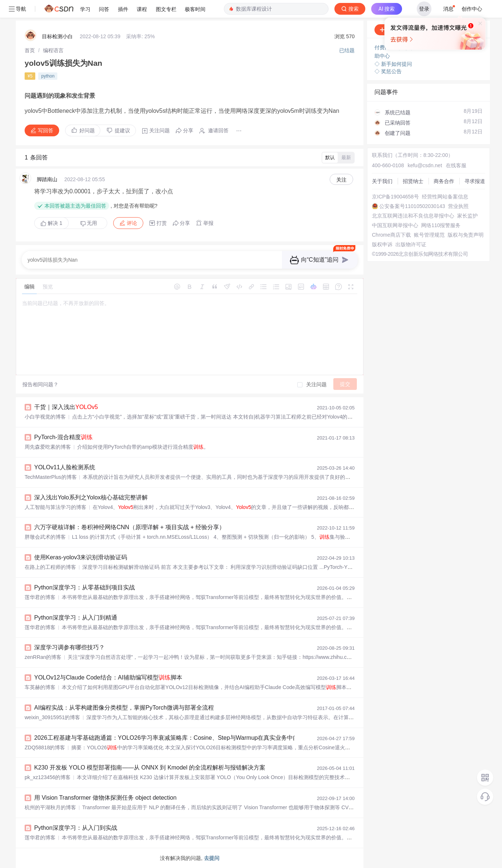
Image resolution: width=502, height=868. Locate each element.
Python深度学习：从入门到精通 (76, 618)
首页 (30, 50)
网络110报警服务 (441, 225)
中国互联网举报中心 (395, 225)
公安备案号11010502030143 (412, 206)
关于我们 (382, 181)
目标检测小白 (57, 36)
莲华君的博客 (40, 597)
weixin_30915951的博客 (52, 717)
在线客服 (456, 165)
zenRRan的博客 (43, 657)
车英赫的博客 (40, 687)
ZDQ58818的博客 (45, 747)
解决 (51, 223)
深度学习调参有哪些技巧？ (69, 647)
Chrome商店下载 (391, 235)
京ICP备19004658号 (395, 197)
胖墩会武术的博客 (45, 537)
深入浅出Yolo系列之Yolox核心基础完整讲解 (91, 497)
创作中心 (472, 9)
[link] (30, 50)
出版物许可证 (411, 244)
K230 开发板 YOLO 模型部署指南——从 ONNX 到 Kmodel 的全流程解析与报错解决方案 (150, 767)
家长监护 (467, 216)
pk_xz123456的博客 (48, 777)
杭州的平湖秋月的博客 (50, 807)
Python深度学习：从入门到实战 (76, 828)
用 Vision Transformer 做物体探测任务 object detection (105, 798)
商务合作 (444, 181)
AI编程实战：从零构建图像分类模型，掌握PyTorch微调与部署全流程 (124, 708)
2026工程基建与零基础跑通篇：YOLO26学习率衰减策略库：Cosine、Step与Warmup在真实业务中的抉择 (172, 738)
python (48, 76)
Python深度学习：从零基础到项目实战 (85, 587)
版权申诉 (382, 244)
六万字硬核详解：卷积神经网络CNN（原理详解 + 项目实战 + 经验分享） (130, 527)
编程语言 (53, 50)
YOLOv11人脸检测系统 (65, 467)
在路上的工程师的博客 (50, 567)
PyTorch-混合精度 (63, 437)
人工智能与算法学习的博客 (55, 507)
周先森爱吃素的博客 (48, 447)
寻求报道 (475, 181)
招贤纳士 (413, 181)
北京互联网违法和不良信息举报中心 (413, 216)
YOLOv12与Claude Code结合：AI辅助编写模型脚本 (108, 677)
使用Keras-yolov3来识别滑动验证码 (81, 557)
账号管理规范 (429, 235)
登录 (424, 9)
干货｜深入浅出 (66, 407)
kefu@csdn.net (425, 165)
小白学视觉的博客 (45, 417)
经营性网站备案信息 (445, 197)
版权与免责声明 (466, 235)
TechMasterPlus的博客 (51, 477)
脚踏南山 (47, 179)
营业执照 (458, 206)
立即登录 (370, 70)
